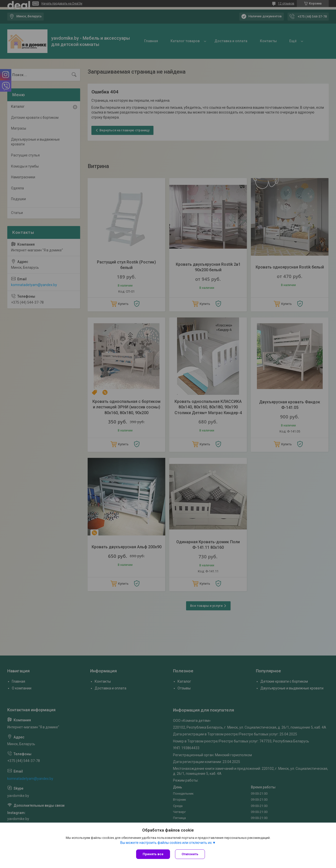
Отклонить (190, 854)
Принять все (153, 854)
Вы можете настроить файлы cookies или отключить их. (166, 843)
